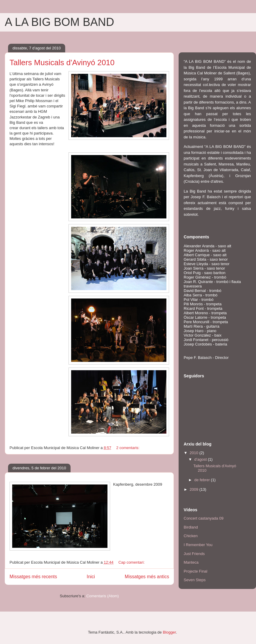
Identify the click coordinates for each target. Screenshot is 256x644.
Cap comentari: (132, 562)
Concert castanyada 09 (204, 518)
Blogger (169, 632)
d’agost (201, 459)
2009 (195, 489)
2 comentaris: (128, 448)
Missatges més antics (147, 577)
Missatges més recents (33, 577)
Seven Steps (195, 580)
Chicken (191, 536)
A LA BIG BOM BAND (59, 22)
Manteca (191, 562)
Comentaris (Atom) (103, 596)
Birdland (191, 527)
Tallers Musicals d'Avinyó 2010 (62, 62)
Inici (91, 577)
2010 (195, 453)
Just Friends (194, 554)
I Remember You (198, 545)
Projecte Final (195, 571)
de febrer (203, 480)
